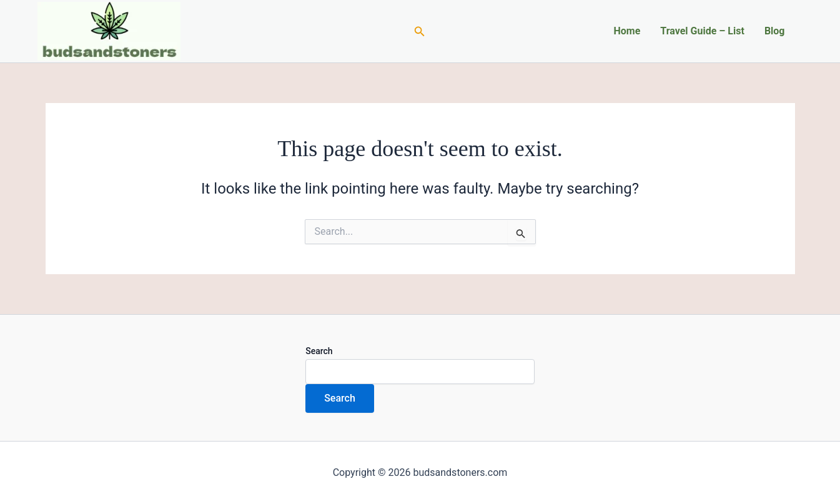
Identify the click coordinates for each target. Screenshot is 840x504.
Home (627, 31)
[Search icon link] (420, 32)
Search (319, 351)
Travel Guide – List (702, 31)
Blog (775, 31)
